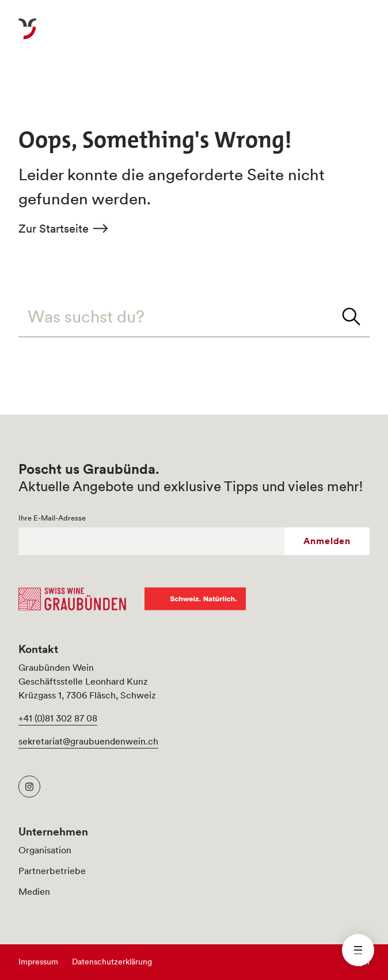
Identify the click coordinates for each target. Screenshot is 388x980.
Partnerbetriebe (52, 871)
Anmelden (327, 541)
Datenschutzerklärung (112, 962)
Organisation (45, 850)
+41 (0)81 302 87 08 (58, 718)
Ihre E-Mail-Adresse (52, 518)
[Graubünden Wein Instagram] (29, 787)
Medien (34, 891)
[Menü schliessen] (358, 950)
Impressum (38, 962)
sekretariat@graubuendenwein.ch (88, 741)
